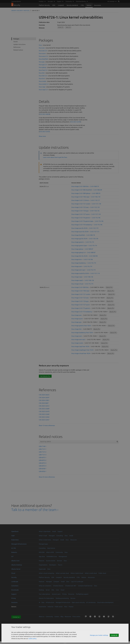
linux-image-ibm (76, 329)
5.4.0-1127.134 (96, 214)
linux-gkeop (42, 67)
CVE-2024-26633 (44, 395)
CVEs (82, 5)
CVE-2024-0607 (44, 403)
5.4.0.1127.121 (95, 232)
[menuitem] (112, 1)
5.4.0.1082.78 (91, 235)
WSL (53, 590)
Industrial (50, 607)
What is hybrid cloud (77, 573)
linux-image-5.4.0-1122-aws (80, 207)
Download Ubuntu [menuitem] (81, 1)
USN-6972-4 (43, 466)
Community (59, 552)
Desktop (41, 590)
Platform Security (44, 5)
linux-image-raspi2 (77, 280)
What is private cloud (62, 573)
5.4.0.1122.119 (94, 228)
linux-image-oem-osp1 (78, 270)
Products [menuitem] (41, 1)
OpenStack (15, 531)
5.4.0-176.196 (96, 218)
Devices (73, 598)
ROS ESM (42, 552)
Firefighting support (82, 594)
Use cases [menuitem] (50, 1)
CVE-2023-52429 (45, 132)
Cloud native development (105, 602)
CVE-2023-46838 (45, 114)
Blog (62, 617)
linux (40, 45)
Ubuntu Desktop (17, 565)
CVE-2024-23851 (44, 400)
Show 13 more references (47, 425)
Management (63, 556)
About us (42, 617)
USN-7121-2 (43, 452)
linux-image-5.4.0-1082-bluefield (82, 190)
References (17, 47)
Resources (74, 540)
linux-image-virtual (77, 284)
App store (42, 556)
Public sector (59, 607)
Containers (15, 586)
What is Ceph (43, 536)
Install (54, 531)
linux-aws (42, 48)
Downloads (15, 590)
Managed (52, 536)
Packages (16, 39)
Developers (53, 565)
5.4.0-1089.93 (96, 193)
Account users (56, 594)
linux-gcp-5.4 (43, 65)
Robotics (14, 552)
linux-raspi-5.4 (43, 90)
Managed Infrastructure (63, 602)
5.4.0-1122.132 (95, 207)
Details (16, 42)
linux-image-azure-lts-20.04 (80, 232)
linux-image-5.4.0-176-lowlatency (82, 225)
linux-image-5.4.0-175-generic (81, 308)
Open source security (78, 602)
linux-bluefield (43, 59)
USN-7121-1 (43, 449)
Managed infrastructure (19, 544)
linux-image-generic (78, 242)
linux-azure (42, 53)
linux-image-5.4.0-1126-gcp (80, 211)
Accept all (114, 635)
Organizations (43, 565)
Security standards (72, 5)
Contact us (16, 617)
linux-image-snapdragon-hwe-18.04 (82, 350)
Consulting (60, 536)
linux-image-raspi (77, 277)
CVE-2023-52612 (44, 406)
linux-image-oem (77, 266)
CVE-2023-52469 (44, 414)
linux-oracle (42, 81)
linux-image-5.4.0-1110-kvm (80, 200)
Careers (57, 617)
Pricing (64, 594)
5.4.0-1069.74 (95, 186)
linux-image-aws (76, 315)
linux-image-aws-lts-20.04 (79, 228)
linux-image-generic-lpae (79, 246)
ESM (54, 5)
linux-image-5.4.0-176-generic (81, 218)
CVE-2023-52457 (44, 420)
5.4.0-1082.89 (98, 190)
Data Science (51, 548)
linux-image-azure (77, 319)
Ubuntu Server (16, 569)
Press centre (76, 617)
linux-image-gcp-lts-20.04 (79, 239)
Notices (89, 5)
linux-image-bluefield (78, 235)
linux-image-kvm (77, 259)
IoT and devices (91, 602)
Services (60, 561)
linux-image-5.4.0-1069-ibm (80, 186)
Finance (71, 607)
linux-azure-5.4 (43, 56)
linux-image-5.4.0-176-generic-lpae (82, 221)
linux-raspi (42, 87)
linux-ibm (42, 73)
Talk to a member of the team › (35, 510)
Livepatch (61, 5)
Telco (66, 607)
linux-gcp (42, 62)
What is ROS (50, 552)
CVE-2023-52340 (75, 122)
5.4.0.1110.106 (88, 259)
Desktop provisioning (62, 598)
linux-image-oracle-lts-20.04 (80, 273)
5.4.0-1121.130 (96, 204)
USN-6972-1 (43, 457)
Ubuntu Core (15, 561)
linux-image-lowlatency (79, 263)
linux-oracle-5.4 (44, 84)
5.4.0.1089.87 (89, 249)
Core (57, 590)
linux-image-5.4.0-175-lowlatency (82, 312)
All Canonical (111, 1)
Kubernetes (15, 540)
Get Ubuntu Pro (45, 376)
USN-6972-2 (43, 460)
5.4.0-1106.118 (96, 197)
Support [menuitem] (59, 1)
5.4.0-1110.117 (95, 200)
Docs (66, 536)
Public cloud (102, 573)
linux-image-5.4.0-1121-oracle (81, 204)
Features (42, 561)
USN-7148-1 (43, 446)
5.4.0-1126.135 (95, 211)
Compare (56, 582)
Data (43, 602)
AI (39, 602)
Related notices (18, 50)
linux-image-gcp (76, 322)
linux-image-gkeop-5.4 (78, 252)
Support (60, 531)
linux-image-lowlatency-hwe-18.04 (82, 333)
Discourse (71, 594)
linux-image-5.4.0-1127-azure (81, 214)
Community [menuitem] (69, 1)
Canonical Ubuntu (16, 1)
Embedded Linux (52, 556)
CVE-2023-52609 (44, 409)
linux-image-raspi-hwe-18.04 (80, 346)
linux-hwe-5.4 (43, 70)
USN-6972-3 (43, 463)
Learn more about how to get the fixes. (55, 157)
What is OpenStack (45, 531)
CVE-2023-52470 (44, 411)
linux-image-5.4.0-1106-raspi (80, 197)
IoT (12, 556)
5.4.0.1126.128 (93, 239)
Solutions (14, 602)
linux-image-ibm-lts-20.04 (79, 256)
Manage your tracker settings (99, 635)
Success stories (51, 561)
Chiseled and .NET (71, 586)
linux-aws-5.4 (43, 51)
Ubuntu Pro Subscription (46, 598)
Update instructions (19, 44)
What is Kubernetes (45, 540)
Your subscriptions (44, 594)
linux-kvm (42, 78)
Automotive (43, 607)
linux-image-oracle (77, 343)
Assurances (98, 5)
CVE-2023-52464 (44, 417)
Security (14, 577)
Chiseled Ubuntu (58, 586)
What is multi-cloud (91, 573)
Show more (42, 136)
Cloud (13, 573)
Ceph (13, 536)
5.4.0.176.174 (90, 242)
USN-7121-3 (43, 455)
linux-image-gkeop (77, 249)
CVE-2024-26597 (44, 398)
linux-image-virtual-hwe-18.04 (81, 353)
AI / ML (14, 548)
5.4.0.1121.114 (95, 273)
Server (48, 590)
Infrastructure (50, 602)
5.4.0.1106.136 (88, 277)
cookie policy (32, 639)
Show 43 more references (47, 477)
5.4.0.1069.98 (93, 256)
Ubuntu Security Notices (20, 10)
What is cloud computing (46, 573)
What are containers (45, 586)
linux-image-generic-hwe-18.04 (81, 326)
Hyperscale (42, 569)
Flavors (60, 565)
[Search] (119, 1)
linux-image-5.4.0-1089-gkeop (81, 193)
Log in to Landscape (77, 582)
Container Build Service (85, 586)
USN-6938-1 (43, 469)
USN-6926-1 (43, 471)
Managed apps (43, 544)
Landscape (15, 582)
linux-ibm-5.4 (43, 76)
